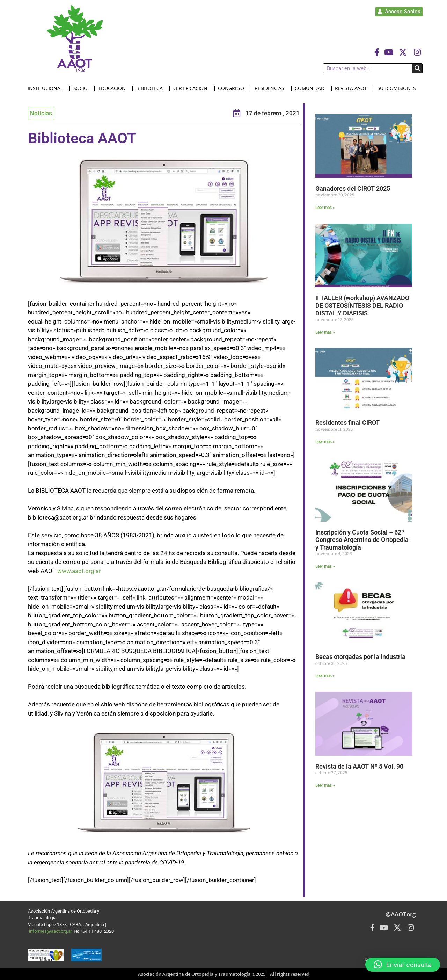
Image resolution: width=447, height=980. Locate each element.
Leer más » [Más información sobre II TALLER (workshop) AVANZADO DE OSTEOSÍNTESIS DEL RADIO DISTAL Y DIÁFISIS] (325, 332)
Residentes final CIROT (347, 423)
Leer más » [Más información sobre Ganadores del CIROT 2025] (325, 208)
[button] (403, 965)
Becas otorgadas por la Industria (360, 657)
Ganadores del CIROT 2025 (353, 188)
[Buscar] (417, 68)
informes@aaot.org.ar (51, 931)
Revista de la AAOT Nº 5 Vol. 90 (359, 766)
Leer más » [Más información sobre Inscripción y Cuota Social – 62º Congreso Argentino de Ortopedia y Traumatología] (325, 566)
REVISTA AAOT (353, 88)
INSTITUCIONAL (47, 88)
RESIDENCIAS (271, 88)
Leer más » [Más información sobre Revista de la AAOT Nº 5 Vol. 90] (325, 785)
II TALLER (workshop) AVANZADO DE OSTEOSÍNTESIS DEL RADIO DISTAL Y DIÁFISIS (362, 305)
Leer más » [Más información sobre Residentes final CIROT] (325, 442)
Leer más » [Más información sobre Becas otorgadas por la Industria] (325, 676)
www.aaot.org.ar (79, 571)
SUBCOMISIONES (398, 88)
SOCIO (82, 88)
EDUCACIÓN (114, 88)
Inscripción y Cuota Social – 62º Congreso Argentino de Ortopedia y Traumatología (362, 540)
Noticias (41, 113)
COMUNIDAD (311, 88)
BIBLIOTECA (151, 88)
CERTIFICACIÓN (192, 88)
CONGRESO (233, 88)
